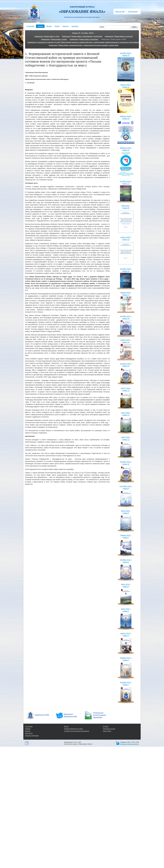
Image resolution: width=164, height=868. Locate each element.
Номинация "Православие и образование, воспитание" (82, 36)
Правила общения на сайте (73, 729)
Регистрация (133, 12)
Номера (40, 26)
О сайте (106, 726)
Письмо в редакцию (32, 736)
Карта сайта (107, 731)
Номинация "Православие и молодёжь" (84, 39)
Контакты (75, 26)
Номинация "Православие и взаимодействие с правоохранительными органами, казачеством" (84, 45)
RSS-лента (29, 733)
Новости (65, 26)
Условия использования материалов (77, 731)
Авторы (49, 26)
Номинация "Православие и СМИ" (114, 39)
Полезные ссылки (109, 729)
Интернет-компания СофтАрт (130, 744)
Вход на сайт (120, 12)
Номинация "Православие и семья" (54, 39)
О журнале (30, 26)
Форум (57, 26)
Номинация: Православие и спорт (47, 36)
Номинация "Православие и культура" (119, 36)
